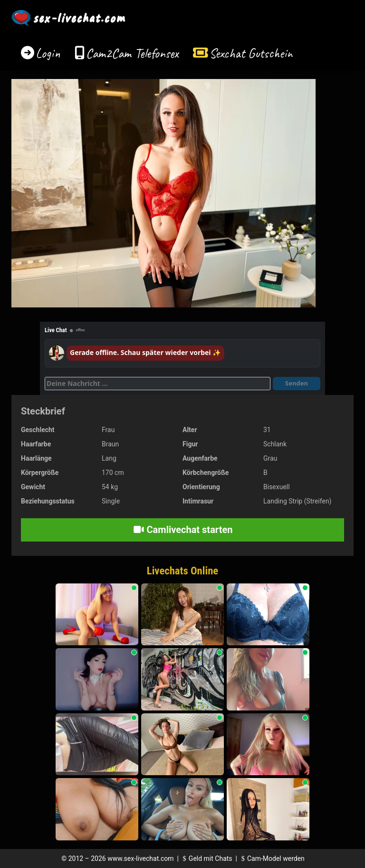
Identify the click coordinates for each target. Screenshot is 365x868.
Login (48, 53)
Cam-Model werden (271, 858)
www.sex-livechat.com (140, 858)
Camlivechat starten (183, 530)
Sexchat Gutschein (251, 53)
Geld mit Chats (206, 858)
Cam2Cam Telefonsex (132, 53)
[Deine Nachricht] (158, 384)
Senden (297, 383)
